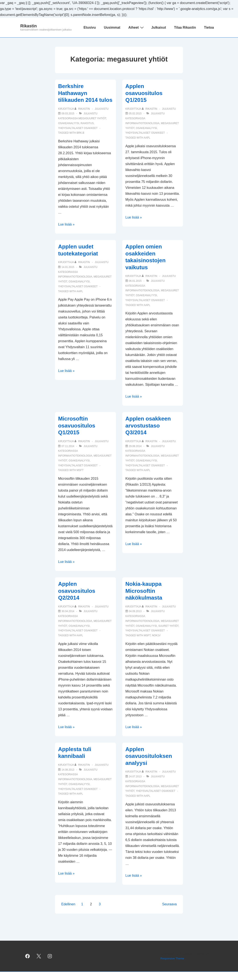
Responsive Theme (172, 958)
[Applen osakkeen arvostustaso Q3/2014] (135, 446)
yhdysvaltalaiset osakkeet (78, 128)
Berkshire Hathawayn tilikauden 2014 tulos (85, 93)
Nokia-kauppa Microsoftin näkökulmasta (144, 591)
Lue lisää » (66, 224)
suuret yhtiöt (168, 626)
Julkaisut (158, 27)
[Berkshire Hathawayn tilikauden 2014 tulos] (68, 114)
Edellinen (68, 904)
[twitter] (39, 956)
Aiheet (137, 27)
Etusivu (90, 27)
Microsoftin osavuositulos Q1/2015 (77, 426)
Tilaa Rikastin (185, 27)
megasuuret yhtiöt (92, 118)
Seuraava (170, 904)
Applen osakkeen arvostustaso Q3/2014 (148, 426)
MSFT (80, 470)
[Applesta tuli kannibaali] (68, 770)
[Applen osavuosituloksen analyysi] (135, 777)
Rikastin (29, 26)
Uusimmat (112, 27)
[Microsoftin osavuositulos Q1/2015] (68, 446)
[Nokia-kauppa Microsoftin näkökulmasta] (135, 611)
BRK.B (80, 133)
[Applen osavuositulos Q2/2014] (68, 611)
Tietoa (209, 27)
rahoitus (87, 123)
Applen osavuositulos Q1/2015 (144, 93)
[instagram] (50, 956)
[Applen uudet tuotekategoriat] (68, 267)
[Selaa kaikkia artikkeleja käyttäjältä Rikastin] (83, 109)
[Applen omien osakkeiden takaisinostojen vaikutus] (135, 281)
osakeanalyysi (69, 123)
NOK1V (156, 635)
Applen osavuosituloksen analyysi (149, 756)
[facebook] (28, 956)
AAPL (147, 138)
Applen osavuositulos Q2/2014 (77, 591)
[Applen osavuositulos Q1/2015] (135, 114)
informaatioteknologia (142, 123)
